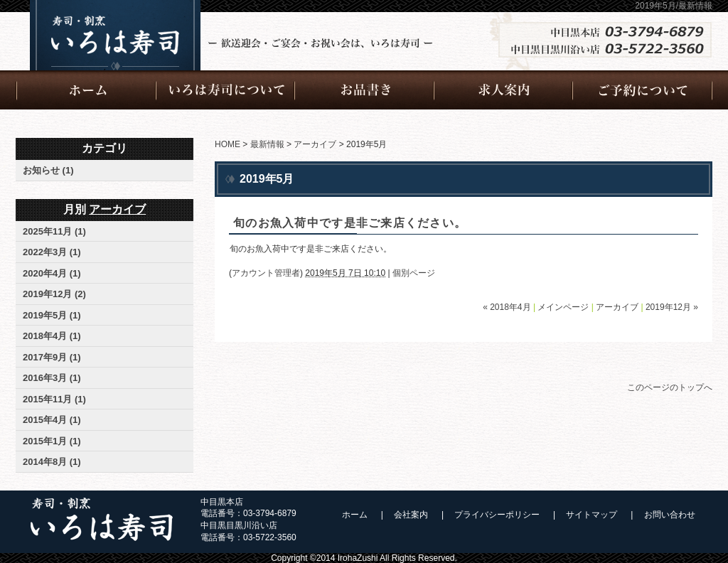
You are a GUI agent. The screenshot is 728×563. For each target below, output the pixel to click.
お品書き (365, 91)
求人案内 (504, 91)
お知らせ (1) (48, 170)
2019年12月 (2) (54, 294)
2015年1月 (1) (52, 441)
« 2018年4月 (507, 307)
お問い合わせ (670, 515)
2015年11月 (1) (54, 399)
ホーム (86, 91)
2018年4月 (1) (52, 336)
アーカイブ (315, 144)
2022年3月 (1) (52, 252)
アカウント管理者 (266, 273)
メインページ (563, 307)
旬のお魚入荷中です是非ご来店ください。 (350, 223)
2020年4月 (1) (52, 273)
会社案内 (411, 515)
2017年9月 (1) (52, 357)
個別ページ (414, 273)
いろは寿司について (226, 91)
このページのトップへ (670, 387)
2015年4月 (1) (52, 420)
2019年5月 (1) (52, 315)
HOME (227, 144)
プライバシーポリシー (497, 515)
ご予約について (643, 91)
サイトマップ (591, 515)
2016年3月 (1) (52, 378)
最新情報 (267, 144)
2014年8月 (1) (52, 462)
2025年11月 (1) (54, 231)
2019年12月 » (672, 307)
